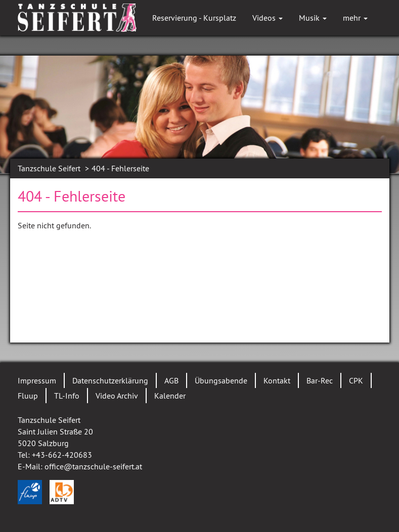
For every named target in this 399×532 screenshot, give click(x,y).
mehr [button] (355, 18)
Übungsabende (221, 380)
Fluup (28, 396)
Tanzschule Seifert (49, 168)
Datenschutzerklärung (110, 380)
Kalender (170, 396)
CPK (356, 380)
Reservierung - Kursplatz (194, 18)
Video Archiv (117, 396)
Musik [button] (313, 18)
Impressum (37, 380)
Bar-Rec (320, 380)
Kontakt (277, 380)
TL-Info (67, 396)
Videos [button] (268, 18)
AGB (171, 380)
